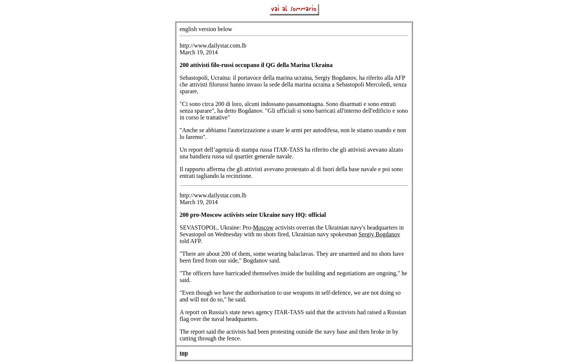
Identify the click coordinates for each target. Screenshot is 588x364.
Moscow (263, 227)
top (184, 353)
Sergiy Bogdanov (379, 234)
